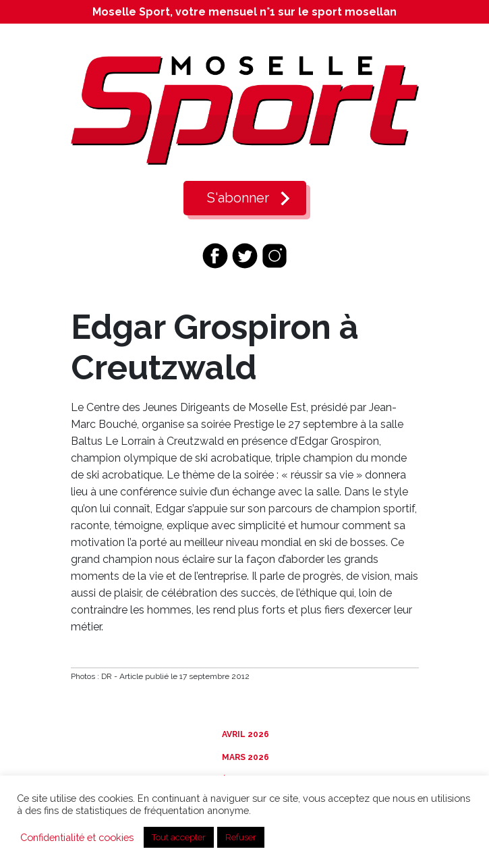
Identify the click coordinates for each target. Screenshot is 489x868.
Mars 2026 (244, 757)
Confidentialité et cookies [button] (77, 837)
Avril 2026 (244, 734)
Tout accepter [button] (179, 837)
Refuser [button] (241, 837)
